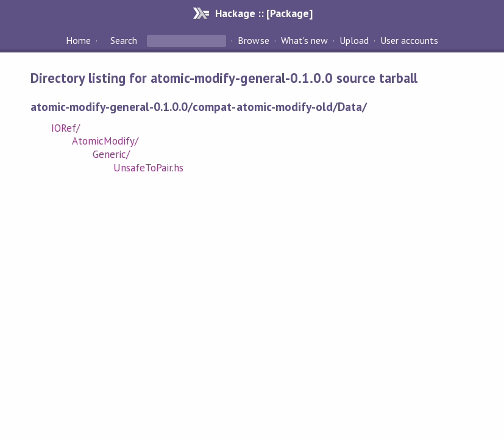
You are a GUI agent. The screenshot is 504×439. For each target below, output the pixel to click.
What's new (304, 40)
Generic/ (111, 154)
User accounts (409, 40)
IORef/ (66, 128)
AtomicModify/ (105, 141)
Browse (253, 40)
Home (78, 40)
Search (124, 40)
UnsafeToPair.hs (148, 168)
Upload (354, 40)
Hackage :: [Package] (264, 13)
